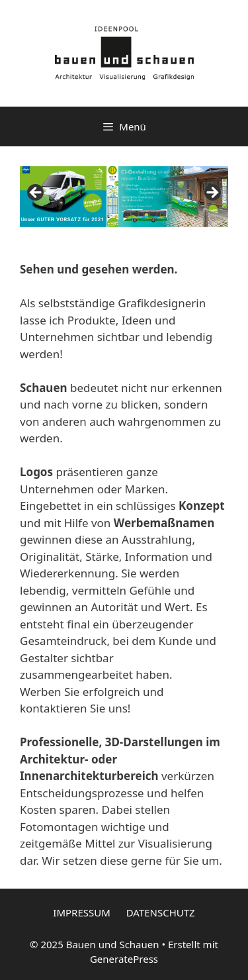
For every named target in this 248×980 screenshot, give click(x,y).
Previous (36, 193)
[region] (124, 197)
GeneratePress (124, 959)
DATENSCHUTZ (161, 912)
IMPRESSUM (81, 912)
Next (212, 193)
